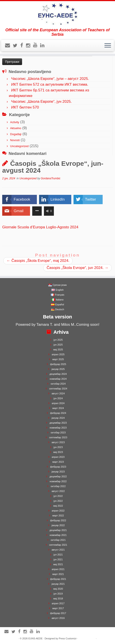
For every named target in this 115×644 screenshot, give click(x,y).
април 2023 (58, 457)
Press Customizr (68, 638)
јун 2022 (58, 501)
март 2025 (58, 359)
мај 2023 (58, 452)
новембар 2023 (58, 428)
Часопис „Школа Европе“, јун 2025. (41, 102)
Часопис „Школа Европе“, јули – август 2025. (50, 79)
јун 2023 (58, 447)
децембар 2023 (58, 423)
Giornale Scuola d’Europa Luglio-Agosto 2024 (41, 227)
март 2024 (58, 408)
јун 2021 (58, 559)
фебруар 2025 (58, 364)
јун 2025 (58, 345)
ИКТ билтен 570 (25, 107)
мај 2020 (58, 589)
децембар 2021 (58, 530)
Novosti (15, 140)
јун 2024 (58, 398)
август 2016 (58, 618)
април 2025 (58, 354)
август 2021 (58, 550)
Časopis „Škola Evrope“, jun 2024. (77, 268)
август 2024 (58, 393)
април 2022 (58, 511)
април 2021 (58, 569)
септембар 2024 (58, 389)
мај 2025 (58, 350)
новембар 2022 (58, 481)
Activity (15, 122)
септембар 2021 (58, 545)
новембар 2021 (58, 535)
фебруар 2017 (58, 613)
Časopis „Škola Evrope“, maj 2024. (38, 261)
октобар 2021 (58, 540)
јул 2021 (58, 555)
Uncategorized (19, 146)
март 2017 (58, 608)
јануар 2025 (58, 369)
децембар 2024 (58, 374)
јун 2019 (58, 594)
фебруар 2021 (58, 579)
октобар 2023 (58, 433)
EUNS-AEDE (36, 638)
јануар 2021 (58, 584)
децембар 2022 (58, 476)
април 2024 (58, 403)
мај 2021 (58, 564)
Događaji (16, 134)
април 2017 (58, 603)
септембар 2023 (58, 437)
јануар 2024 (58, 418)
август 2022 (58, 491)
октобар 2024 (58, 384)
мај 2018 (58, 599)
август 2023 (58, 442)
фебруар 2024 (58, 413)
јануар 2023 (58, 472)
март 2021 (58, 574)
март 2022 (58, 516)
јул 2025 (58, 340)
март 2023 (58, 462)
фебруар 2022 (58, 520)
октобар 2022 (58, 486)
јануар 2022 (58, 525)
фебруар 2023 (58, 467)
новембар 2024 (58, 379)
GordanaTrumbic (51, 178)
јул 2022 (58, 496)
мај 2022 (58, 506)
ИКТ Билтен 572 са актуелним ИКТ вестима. (50, 84)
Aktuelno (16, 128)
